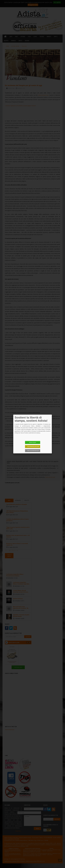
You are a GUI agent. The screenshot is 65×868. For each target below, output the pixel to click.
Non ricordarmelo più (33, 451)
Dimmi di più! (33, 442)
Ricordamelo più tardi (33, 446)
